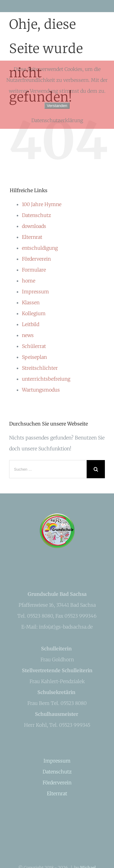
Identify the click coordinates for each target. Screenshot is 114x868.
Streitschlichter (40, 368)
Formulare (34, 270)
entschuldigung (40, 248)
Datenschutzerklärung (57, 120)
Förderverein (36, 259)
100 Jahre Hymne (42, 204)
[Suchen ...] (48, 469)
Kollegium (34, 313)
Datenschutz (36, 215)
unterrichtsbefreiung (46, 379)
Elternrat (32, 237)
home (29, 281)
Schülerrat (34, 346)
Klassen (31, 302)
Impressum (35, 292)
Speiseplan (34, 357)
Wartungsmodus (41, 390)
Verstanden (57, 106)
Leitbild (31, 324)
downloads (34, 226)
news (28, 335)
